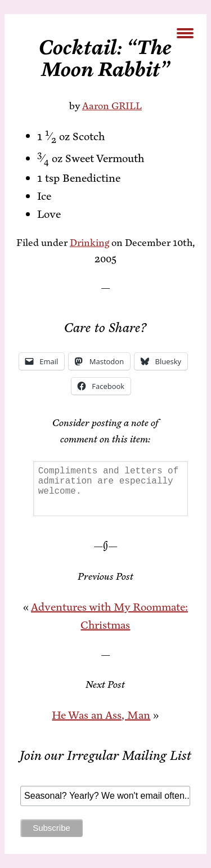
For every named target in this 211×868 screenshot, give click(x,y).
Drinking (89, 243)
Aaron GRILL (112, 106)
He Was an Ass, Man (101, 715)
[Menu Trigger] (185, 32)
